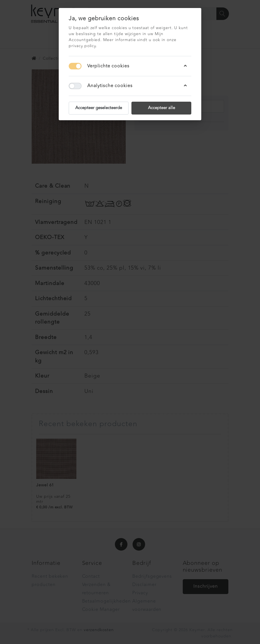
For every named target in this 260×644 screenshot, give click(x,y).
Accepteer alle (162, 108)
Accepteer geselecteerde (99, 108)
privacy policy (82, 46)
